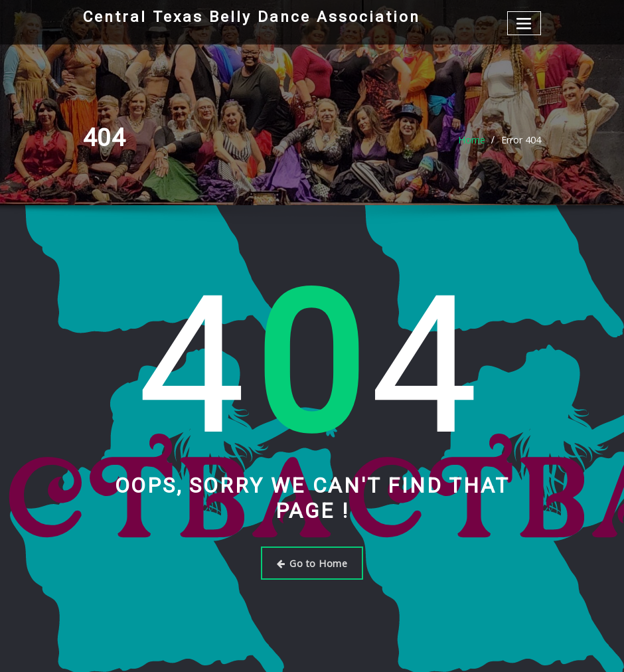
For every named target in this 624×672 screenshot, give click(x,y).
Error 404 (521, 140)
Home (472, 140)
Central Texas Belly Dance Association (249, 17)
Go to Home (312, 562)
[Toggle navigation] (524, 23)
